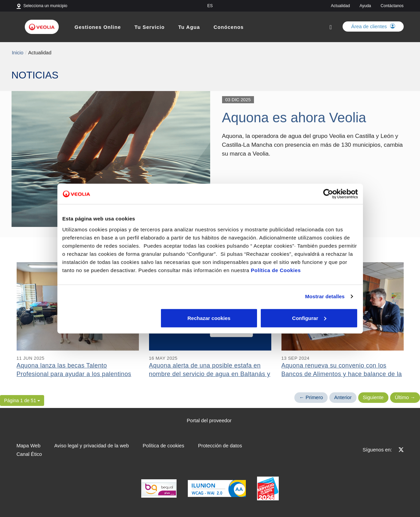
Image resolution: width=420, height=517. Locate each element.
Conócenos (229, 27)
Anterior (343, 397)
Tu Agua (189, 27)
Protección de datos (220, 446)
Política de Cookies (276, 270)
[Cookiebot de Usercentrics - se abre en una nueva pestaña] (328, 194)
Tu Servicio (150, 27)
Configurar (210, 318)
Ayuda (365, 6)
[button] (22, 400)
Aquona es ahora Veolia (294, 118)
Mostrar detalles (325, 296)
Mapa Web (29, 446)
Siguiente (373, 397)
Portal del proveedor (209, 421)
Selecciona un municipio (45, 6)
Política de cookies (163, 446)
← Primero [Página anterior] (311, 397)
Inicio (18, 53)
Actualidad (341, 6)
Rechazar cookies (111, 318)
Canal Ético (29, 454)
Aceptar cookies (309, 318)
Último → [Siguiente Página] (405, 397)
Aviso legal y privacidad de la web (92, 446)
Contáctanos (392, 6)
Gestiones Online (98, 27)
